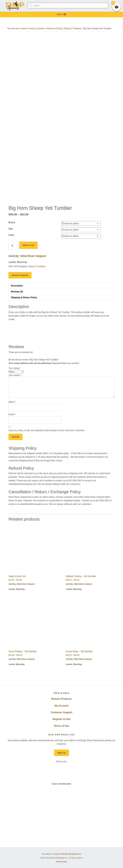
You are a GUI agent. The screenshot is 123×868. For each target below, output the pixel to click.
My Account (61, 706)
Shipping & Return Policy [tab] (24, 297)
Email (12, 414)
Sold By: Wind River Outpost (27, 256)
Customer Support (62, 712)
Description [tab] (17, 286)
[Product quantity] (13, 245)
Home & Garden (36, 28)
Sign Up (62, 753)
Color (11, 235)
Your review (15, 375)
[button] (60, 14)
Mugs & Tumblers (73, 28)
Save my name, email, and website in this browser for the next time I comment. (47, 430)
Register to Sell (61, 719)
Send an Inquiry (20, 275)
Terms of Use (62, 726)
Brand (12, 222)
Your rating (14, 368)
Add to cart (28, 245)
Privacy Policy (61, 862)
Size (11, 229)
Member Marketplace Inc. (72, 854)
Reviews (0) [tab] (17, 292)
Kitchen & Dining (54, 28)
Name (12, 402)
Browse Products (62, 699)
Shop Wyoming (15, 6)
